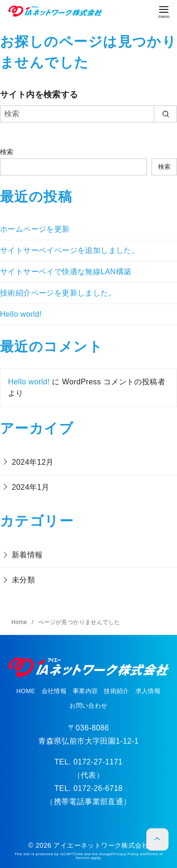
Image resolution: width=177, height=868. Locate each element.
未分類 (23, 580)
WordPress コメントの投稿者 (113, 382)
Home (20, 622)
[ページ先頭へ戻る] (157, 839)
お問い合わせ (88, 706)
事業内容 (85, 691)
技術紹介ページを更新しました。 (58, 293)
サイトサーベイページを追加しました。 (70, 250)
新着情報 (27, 555)
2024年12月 (33, 462)
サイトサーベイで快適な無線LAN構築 (66, 272)
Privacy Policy (125, 854)
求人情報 (148, 691)
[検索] (88, 114)
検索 (7, 152)
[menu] (164, 12)
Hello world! (21, 314)
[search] (165, 114)
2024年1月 (30, 487)
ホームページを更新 (35, 229)
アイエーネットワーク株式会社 (101, 845)
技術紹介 (117, 691)
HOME (26, 691)
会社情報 (54, 691)
